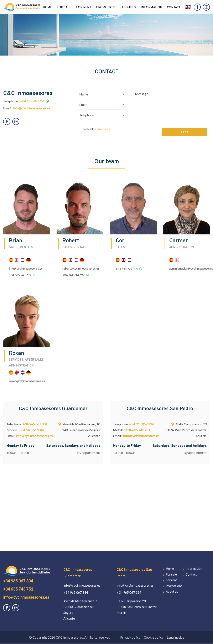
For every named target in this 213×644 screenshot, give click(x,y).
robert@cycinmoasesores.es (81, 269)
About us (129, 8)
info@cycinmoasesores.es (26, 269)
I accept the (94, 129)
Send (184, 133)
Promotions (106, 8)
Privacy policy (104, 129)
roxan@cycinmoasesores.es (27, 381)
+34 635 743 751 (20, 276)
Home (48, 8)
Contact (174, 8)
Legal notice (175, 638)
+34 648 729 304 (127, 269)
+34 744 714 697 (73, 276)
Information (152, 8)
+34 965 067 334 (35, 424)
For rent (84, 8)
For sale (64, 8)
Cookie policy (154, 638)
